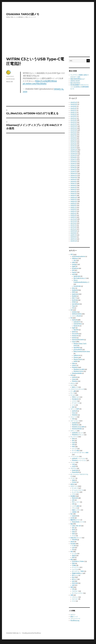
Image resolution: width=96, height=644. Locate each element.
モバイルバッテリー (77, 593)
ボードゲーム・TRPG (78, 571)
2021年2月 (73, 146)
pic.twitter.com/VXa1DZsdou (35, 84)
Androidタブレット (77, 433)
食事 (73, 585)
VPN (73, 445)
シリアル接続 (76, 506)
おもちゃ (73, 383)
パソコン (73, 462)
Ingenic (74, 272)
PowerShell (75, 472)
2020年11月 (74, 152)
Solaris (74, 365)
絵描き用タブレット (76, 538)
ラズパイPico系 (76, 316)
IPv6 (73, 439)
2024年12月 (74, 102)
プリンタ (74, 508)
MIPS (74, 292)
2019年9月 (73, 180)
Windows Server (78, 371)
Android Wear (78, 324)
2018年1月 (73, 217)
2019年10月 (74, 178)
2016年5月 (73, 239)
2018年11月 (74, 199)
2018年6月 (73, 209)
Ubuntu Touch (78, 359)
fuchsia (74, 338)
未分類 (72, 518)
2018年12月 (74, 197)
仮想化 (72, 484)
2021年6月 (73, 138)
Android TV (77, 322)
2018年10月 (74, 201)
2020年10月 (74, 154)
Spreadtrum (76, 304)
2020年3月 (73, 168)
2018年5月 (73, 211)
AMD (73, 262)
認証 (73, 407)
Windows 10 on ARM (78, 427)
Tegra (74, 306)
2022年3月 (73, 120)
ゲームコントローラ (77, 490)
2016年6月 (73, 237)
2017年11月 (74, 219)
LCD (73, 548)
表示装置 (73, 544)
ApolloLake (77, 276)
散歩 (73, 577)
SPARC (74, 302)
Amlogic (74, 264)
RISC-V (74, 298)
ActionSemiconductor (79, 257)
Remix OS (76, 326)
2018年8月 (73, 205)
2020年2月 (73, 170)
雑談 (72, 559)
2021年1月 (73, 148)
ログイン (73, 615)
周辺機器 (73, 496)
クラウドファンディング (77, 389)
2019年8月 (73, 182)
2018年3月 (73, 215)
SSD (73, 419)
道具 (12, 82)
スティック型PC (75, 409)
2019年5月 (73, 187)
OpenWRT (76, 348)
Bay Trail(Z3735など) (80, 278)
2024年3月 (73, 108)
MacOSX (76, 330)
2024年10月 (74, 104)
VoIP (73, 443)
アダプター (75, 591)
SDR (73, 532)
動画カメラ (75, 387)
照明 (73, 557)
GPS (73, 500)
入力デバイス (74, 486)
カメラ (72, 385)
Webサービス (76, 397)
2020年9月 (74, 156)
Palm (73, 363)
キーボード (75, 488)
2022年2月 (73, 122)
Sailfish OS (77, 356)
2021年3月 (73, 144)
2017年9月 (73, 223)
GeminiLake (77, 286)
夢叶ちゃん (75, 575)
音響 (72, 595)
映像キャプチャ (76, 510)
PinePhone (75, 425)
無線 (72, 524)
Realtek (74, 296)
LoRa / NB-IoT (76, 526)
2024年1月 (73, 110)
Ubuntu (76, 358)
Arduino (74, 312)
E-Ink (74, 546)
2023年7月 (73, 112)
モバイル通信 (76, 451)
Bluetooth (75, 498)
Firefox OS (75, 336)
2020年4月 (73, 166)
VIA (73, 308)
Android (74, 320)
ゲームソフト (76, 567)
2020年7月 (73, 160)
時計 (72, 514)
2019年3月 (73, 191)
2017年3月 (73, 227)
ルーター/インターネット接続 (80, 453)
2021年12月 (74, 126)
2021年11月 (74, 128)
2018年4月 (73, 213)
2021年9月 (73, 132)
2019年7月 (73, 184)
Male (73, 480)
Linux (74, 342)
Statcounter (4, 643)
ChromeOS (75, 334)
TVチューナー (76, 502)
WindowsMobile (77, 373)
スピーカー (75, 599)
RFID (73, 530)
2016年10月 (74, 231)
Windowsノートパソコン (79, 460)
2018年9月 (73, 203)
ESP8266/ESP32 (77, 314)
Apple (74, 266)
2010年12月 (74, 241)
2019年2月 (73, 193)
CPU (72, 255)
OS (71, 318)
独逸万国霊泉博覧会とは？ (78, 79)
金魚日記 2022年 (75, 81)
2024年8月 (73, 106)
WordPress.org (75, 621)
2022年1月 (73, 124)
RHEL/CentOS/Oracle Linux (82, 352)
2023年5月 (73, 114)
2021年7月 (73, 136)
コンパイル (75, 569)
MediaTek (75, 290)
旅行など (74, 579)
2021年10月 (74, 130)
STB (72, 375)
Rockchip (75, 300)
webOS (76, 361)
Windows (75, 367)
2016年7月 (73, 235)
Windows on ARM (79, 369)
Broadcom (75, 268)
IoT (71, 310)
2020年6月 (74, 162)
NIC (73, 441)
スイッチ (74, 449)
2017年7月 (73, 225)
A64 (75, 260)
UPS (73, 504)
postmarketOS (78, 350)
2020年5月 (73, 164)
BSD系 (74, 332)
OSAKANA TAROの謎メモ (23, 14)
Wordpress (75, 399)
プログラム (73, 468)
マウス (74, 494)
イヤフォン (75, 597)
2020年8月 (73, 158)
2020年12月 (74, 150)
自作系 (74, 466)
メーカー (73, 478)
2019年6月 (73, 186)
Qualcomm (75, 294)
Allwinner (75, 258)
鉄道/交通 (75, 583)
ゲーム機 (73, 391)
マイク (74, 601)
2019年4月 (73, 189)
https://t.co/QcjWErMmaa (46, 81)
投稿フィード (74, 617)
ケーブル (74, 554)
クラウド (74, 401)
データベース (76, 403)
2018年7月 (73, 207)
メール (74, 405)
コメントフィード (75, 619)
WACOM (74, 540)
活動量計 (74, 512)
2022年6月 (74, 116)
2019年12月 (74, 174)
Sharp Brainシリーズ (78, 522)
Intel (73, 274)
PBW (73, 563)
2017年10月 (74, 221)
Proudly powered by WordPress (32, 633)
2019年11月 (74, 176)
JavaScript (75, 470)
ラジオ (74, 536)
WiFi (73, 447)
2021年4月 (73, 142)
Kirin (73, 288)
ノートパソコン (75, 457)
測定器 (8, 82)
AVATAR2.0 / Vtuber (78, 561)
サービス (73, 395)
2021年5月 (73, 140)
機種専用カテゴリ (75, 520)
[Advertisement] (48, 43)
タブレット (73, 431)
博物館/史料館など (77, 573)
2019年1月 (73, 195)
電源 (72, 587)
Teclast (74, 482)
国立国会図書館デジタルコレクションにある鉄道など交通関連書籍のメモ (80, 87)
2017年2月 (73, 229)
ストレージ (73, 417)
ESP (73, 270)
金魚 (73, 581)
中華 (73, 464)
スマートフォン (75, 421)
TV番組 (74, 565)
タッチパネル (76, 492)
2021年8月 (73, 134)
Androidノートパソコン (79, 458)
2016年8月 (73, 233)
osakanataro (10, 76)
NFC (73, 528)
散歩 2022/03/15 (75, 83)
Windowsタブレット (78, 435)
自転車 (72, 542)
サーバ (72, 393)
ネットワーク (74, 437)
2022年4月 (73, 118)
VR (73, 550)
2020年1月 (73, 172)
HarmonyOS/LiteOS (78, 340)
